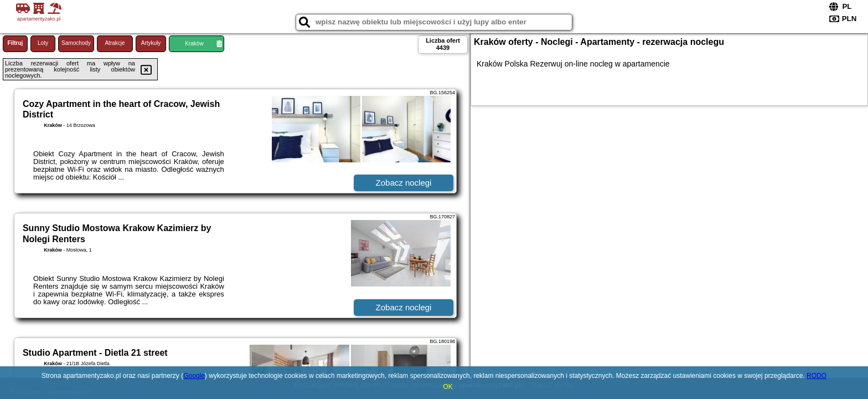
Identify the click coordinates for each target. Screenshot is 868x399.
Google (194, 376)
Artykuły (151, 43)
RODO (817, 376)
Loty (43, 43)
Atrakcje (115, 43)
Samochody (76, 43)
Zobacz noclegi (404, 183)
